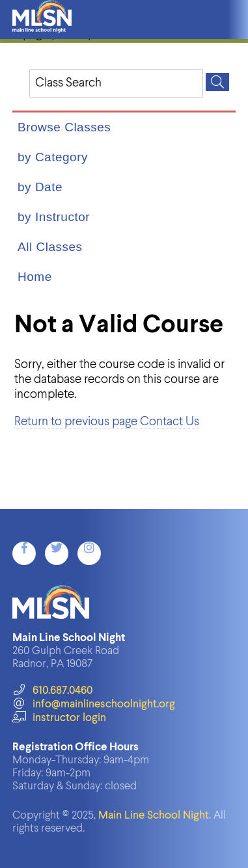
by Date (40, 187)
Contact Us (170, 422)
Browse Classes (64, 127)
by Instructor (54, 217)
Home (35, 277)
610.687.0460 (52, 691)
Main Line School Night (154, 816)
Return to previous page (76, 422)
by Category (53, 157)
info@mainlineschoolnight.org (94, 704)
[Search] (217, 82)
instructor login (59, 718)
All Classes (50, 247)
